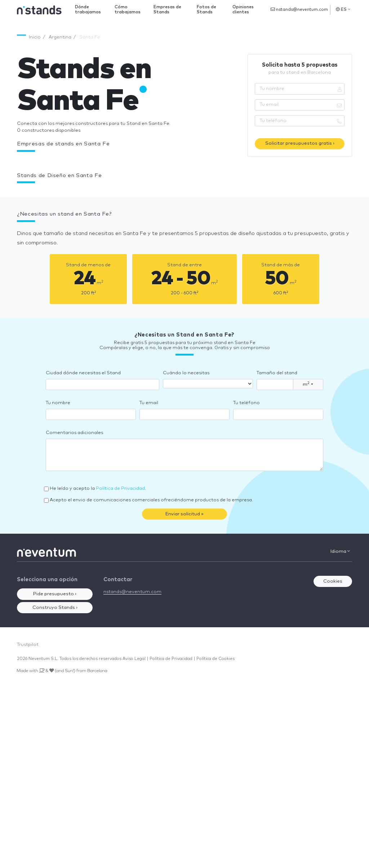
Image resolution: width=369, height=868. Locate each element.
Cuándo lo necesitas (186, 373)
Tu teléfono (246, 403)
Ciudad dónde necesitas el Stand (83, 373)
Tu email (149, 403)
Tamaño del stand (277, 373)
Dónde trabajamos (88, 10)
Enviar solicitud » (184, 514)
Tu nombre (58, 403)
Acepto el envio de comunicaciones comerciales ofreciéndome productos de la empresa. (151, 500)
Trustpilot (28, 645)
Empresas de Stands (167, 10)
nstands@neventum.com (299, 9)
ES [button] (343, 9)
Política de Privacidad (120, 489)
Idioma (340, 551)
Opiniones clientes (243, 10)
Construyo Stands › (55, 608)
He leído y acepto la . (98, 489)
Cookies (333, 581)
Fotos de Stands (206, 10)
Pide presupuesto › (55, 594)
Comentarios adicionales (74, 433)
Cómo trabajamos (128, 10)
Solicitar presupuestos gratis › (300, 143)
